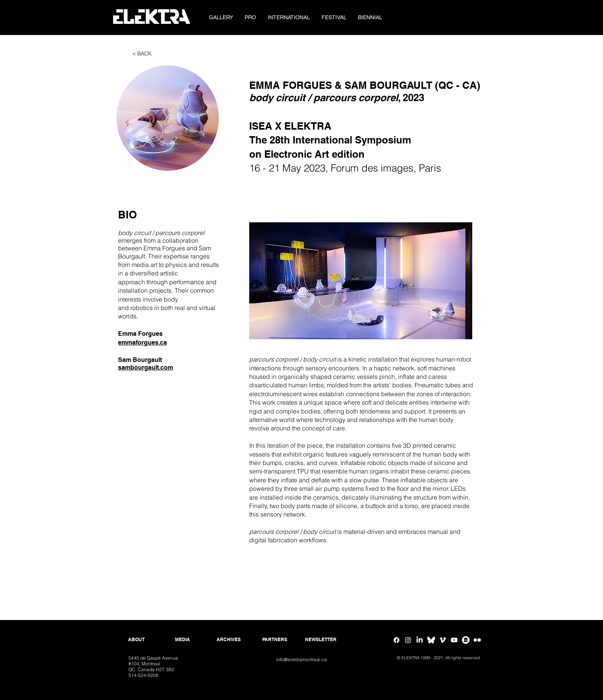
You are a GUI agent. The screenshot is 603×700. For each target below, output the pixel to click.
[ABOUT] (136, 640)
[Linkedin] (420, 640)
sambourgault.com (146, 367)
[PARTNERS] (275, 640)
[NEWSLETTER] (321, 640)
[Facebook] (396, 640)
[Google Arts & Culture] (466, 640)
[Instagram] (408, 640)
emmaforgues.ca (142, 342)
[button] (250, 17)
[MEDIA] (182, 640)
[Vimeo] (443, 640)
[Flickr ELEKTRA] (477, 640)
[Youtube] (454, 640)
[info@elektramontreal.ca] (301, 660)
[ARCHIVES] (228, 640)
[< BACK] (142, 54)
